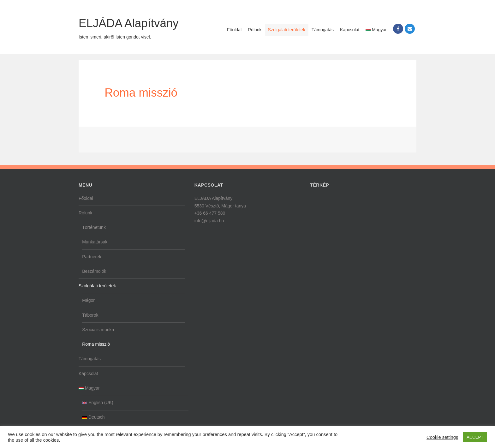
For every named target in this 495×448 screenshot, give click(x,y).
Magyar (376, 30)
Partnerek (92, 257)
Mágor (88, 300)
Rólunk (255, 30)
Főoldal (234, 30)
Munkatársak (95, 242)
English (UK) (98, 403)
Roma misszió (96, 344)
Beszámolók (94, 271)
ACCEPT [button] (475, 437)
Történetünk (94, 227)
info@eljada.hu (209, 221)
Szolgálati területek (287, 30)
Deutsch (93, 417)
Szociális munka (98, 330)
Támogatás (323, 30)
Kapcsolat (350, 30)
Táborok (90, 315)
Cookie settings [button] (442, 437)
